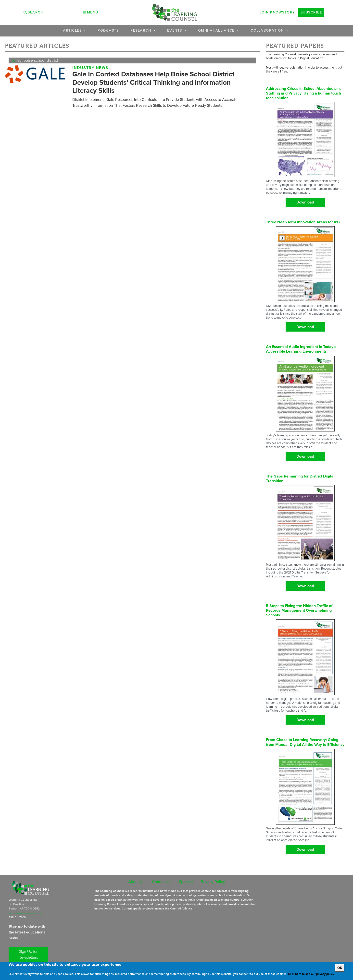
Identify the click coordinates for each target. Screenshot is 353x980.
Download (305, 202)
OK (340, 968)
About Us (136, 882)
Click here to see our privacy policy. (311, 974)
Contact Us (162, 882)
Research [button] (141, 30)
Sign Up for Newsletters (28, 954)
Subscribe (311, 12)
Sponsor (186, 882)
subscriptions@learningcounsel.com (25, 913)
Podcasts (108, 30)
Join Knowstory (277, 12)
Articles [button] (73, 30)
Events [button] (175, 30)
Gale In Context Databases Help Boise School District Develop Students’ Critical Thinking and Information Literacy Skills (153, 82)
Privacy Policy (213, 882)
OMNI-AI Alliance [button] (217, 30)
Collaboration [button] (268, 30)
